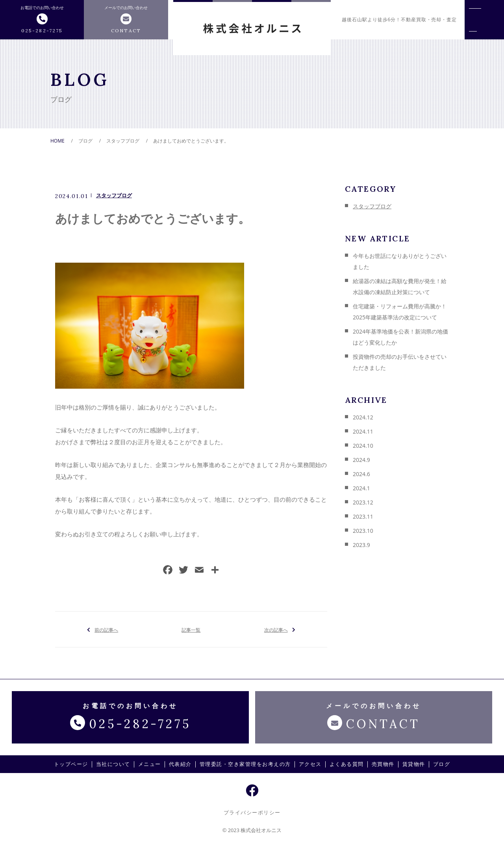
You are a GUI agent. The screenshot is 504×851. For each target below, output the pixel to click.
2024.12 (363, 417)
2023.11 (363, 516)
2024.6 (361, 474)
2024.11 (363, 431)
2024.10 (363, 446)
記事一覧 (191, 629)
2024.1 (361, 488)
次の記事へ (276, 629)
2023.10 (363, 531)
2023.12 (363, 502)
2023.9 (361, 545)
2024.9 (361, 460)
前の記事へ (107, 629)
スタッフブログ (114, 195)
